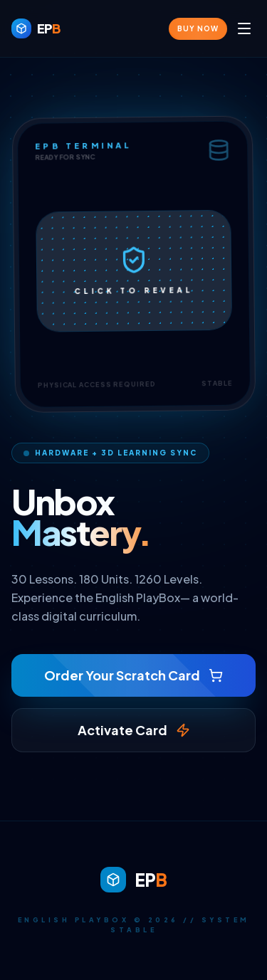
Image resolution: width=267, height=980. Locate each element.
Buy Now (198, 28)
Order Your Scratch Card (133, 675)
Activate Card (134, 730)
